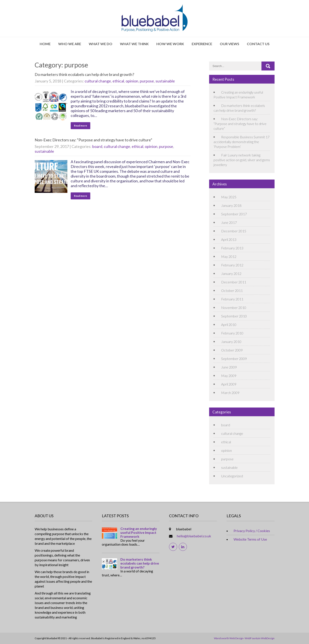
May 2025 (229, 197)
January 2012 (231, 273)
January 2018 (231, 205)
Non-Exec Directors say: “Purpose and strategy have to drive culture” (93, 140)
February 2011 (232, 299)
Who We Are (70, 44)
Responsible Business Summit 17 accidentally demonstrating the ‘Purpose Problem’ (242, 142)
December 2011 (234, 282)
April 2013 (229, 239)
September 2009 (234, 359)
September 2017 (234, 214)
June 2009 (229, 367)
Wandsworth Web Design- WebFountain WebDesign (244, 638)
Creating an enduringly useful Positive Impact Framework (139, 533)
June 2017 (229, 222)
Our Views (230, 44)
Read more (80, 126)
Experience (202, 44)
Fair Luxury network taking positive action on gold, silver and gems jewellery (242, 160)
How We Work (170, 44)
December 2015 (234, 231)
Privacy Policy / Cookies (252, 531)
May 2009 (229, 376)
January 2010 (231, 342)
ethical (118, 81)
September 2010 (234, 316)
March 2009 (230, 393)
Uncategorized (232, 476)
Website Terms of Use (250, 539)
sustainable (165, 81)
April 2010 (229, 325)
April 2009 (229, 384)
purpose (147, 81)
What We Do (101, 44)
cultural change (98, 81)
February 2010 (232, 333)
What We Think (134, 44)
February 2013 (232, 248)
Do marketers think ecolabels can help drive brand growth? (84, 74)
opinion (132, 81)
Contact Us (258, 44)
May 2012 (229, 256)
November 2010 (234, 307)
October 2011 (232, 290)
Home (45, 44)
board (97, 146)
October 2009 (232, 350)
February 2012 (232, 265)
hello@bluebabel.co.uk (194, 536)
